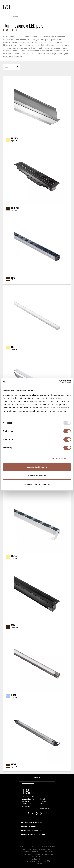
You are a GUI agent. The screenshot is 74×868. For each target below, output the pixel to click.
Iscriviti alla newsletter (32, 822)
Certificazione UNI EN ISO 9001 (34, 834)
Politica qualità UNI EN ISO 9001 (38, 861)
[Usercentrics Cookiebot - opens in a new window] (59, 381)
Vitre (13, 764)
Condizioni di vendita (38, 859)
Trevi (13, 695)
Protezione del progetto (31, 830)
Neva (13, 277)
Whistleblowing (38, 857)
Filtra (7, 67)
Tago (13, 625)
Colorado (16, 208)
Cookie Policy (47, 855)
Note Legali (27, 855)
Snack (14, 556)
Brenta (14, 138)
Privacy (37, 855)
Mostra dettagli (59, 458)
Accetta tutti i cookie (37, 467)
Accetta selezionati (37, 476)
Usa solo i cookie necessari (37, 484)
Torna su (37, 778)
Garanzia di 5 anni (29, 826)
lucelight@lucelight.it (46, 809)
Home (5, 17)
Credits (39, 864)
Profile (15, 347)
